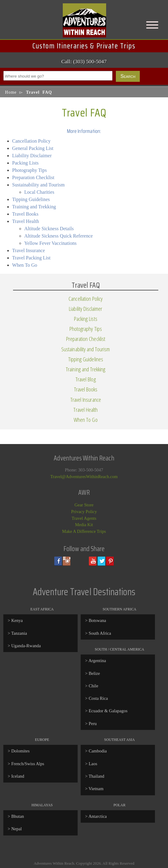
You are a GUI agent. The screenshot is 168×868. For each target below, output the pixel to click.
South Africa (100, 633)
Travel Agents (84, 518)
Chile (93, 686)
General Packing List (33, 148)
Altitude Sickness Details (49, 229)
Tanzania (19, 633)
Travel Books (25, 214)
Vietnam (96, 789)
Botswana (97, 620)
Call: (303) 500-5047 (84, 61)
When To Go (25, 265)
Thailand (96, 776)
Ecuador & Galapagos (108, 711)
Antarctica (98, 816)
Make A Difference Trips (84, 531)
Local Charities (39, 192)
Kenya (17, 620)
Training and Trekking (34, 207)
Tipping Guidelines (31, 199)
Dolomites (20, 751)
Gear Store (84, 505)
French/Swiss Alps (28, 764)
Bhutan (18, 816)
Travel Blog (86, 379)
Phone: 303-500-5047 (84, 470)
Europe (42, 740)
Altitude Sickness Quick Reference (59, 236)
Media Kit (84, 525)
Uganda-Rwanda (26, 646)
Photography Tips (29, 170)
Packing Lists (25, 163)
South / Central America (119, 649)
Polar (119, 805)
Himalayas (42, 805)
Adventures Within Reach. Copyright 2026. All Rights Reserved (84, 863)
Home (11, 92)
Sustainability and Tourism (38, 185)
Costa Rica (98, 698)
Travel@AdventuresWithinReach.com (84, 477)
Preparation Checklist (33, 177)
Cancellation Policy (31, 141)
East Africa (42, 609)
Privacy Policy (84, 512)
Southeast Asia (120, 740)
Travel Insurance (29, 250)
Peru (93, 724)
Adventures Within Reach (84, 23)
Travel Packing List (31, 258)
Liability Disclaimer (32, 156)
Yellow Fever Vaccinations (50, 243)
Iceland (18, 776)
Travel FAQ (84, 113)
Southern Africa (119, 609)
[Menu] (152, 25)
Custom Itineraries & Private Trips (84, 46)
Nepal (17, 829)
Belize (94, 673)
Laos (93, 764)
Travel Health (26, 221)
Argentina (97, 661)
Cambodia (98, 751)
